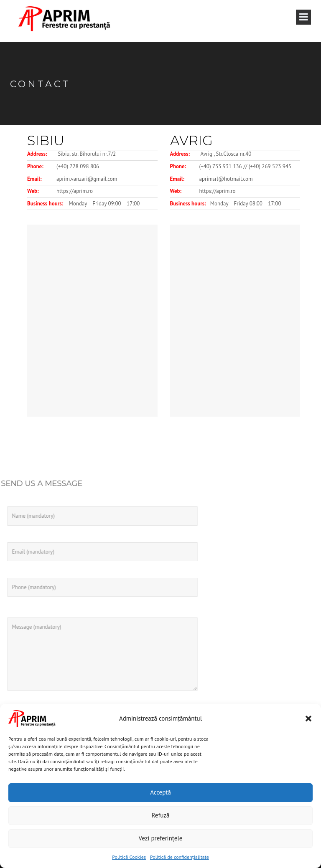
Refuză (161, 815)
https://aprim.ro (75, 191)
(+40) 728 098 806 (78, 166)
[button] (308, 719)
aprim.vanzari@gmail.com (87, 179)
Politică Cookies (129, 857)
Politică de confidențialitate (180, 857)
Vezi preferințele (161, 838)
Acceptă (160, 792)
